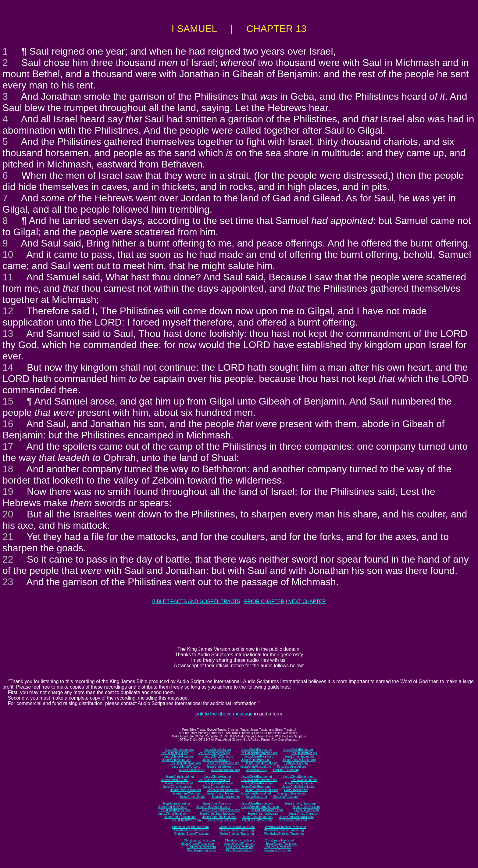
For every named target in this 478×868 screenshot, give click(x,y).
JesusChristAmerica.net (214, 780)
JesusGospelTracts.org (240, 844)
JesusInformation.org (225, 770)
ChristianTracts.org (286, 770)
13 (8, 333)
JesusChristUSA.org (175, 753)
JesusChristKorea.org (259, 756)
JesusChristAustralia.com (296, 817)
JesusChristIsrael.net (179, 777)
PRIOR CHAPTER (264, 601)
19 (8, 492)
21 (8, 537)
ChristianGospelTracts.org (192, 830)
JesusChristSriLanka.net (299, 787)
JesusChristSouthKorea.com (221, 810)
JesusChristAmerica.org (214, 753)
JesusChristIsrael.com (177, 803)
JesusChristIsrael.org (179, 750)
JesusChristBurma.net (256, 787)
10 (8, 254)
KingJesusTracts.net (277, 847)
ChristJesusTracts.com (199, 840)
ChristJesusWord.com (257, 820)
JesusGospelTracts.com (198, 844)
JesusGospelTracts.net (281, 844)
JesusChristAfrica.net (179, 783)
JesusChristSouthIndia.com (218, 814)
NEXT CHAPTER (307, 601)
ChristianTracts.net (286, 797)
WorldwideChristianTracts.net (284, 834)
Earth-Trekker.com (306, 810)
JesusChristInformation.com (260, 807)
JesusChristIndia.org (216, 760)
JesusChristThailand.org (223, 763)
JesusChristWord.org (186, 767)
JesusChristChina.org (219, 756)
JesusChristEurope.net (257, 777)
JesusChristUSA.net (175, 780)
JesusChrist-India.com (263, 814)
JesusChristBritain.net (298, 777)
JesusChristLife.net (304, 780)
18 (8, 469)
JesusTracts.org (257, 770)
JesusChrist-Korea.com (267, 810)
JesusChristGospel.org (256, 767)
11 (8, 277)
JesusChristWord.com (186, 820)
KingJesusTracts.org (240, 847)
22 (8, 559)
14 (8, 367)
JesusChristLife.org (192, 770)
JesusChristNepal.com (173, 814)
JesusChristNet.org (304, 753)
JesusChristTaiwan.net (186, 790)
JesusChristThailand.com (219, 817)
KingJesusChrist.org (240, 850)
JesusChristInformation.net (259, 780)
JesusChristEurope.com (257, 803)
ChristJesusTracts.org (240, 840)
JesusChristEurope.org (257, 750)
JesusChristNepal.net (177, 787)
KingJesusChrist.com (202, 850)
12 (8, 311)
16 (8, 424)
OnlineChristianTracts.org (237, 830)
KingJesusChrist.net (277, 850)
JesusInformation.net (225, 797)
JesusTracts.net (256, 797)
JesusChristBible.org (220, 767)
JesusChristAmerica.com (213, 807)
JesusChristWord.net (186, 793)
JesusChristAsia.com (217, 803)
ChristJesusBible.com (292, 820)
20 (8, 514)
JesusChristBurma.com (175, 810)
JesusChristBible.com (221, 820)
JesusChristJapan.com (258, 817)
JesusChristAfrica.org (178, 756)
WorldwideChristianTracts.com (285, 827)
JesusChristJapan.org (299, 756)
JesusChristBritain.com (300, 803)
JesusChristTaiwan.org (185, 763)
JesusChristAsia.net (217, 777)
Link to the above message (224, 714)
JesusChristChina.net (219, 783)
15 (8, 401)
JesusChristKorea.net (259, 783)
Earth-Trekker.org (296, 763)
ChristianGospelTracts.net (192, 834)
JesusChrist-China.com (304, 814)
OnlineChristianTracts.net (237, 834)
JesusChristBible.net (220, 793)
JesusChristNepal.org (177, 760)
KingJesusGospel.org (292, 767)
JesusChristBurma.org (257, 760)
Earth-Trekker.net (296, 790)
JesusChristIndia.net (217, 787)
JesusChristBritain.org (298, 750)
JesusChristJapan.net (299, 783)
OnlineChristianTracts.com (237, 827)
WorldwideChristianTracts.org (284, 830)
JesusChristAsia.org (218, 750)
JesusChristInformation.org (259, 753)
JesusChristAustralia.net (262, 790)
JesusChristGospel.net (256, 793)
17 (8, 446)
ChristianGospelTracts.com (190, 827)
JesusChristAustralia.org (262, 763)
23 (8, 582)
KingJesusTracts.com (201, 847)
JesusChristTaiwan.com (180, 817)
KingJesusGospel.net (291, 793)
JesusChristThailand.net (223, 790)
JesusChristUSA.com (173, 807)
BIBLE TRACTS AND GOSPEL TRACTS (196, 601)
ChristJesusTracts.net (279, 840)
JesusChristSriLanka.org (299, 760)
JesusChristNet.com (306, 807)
